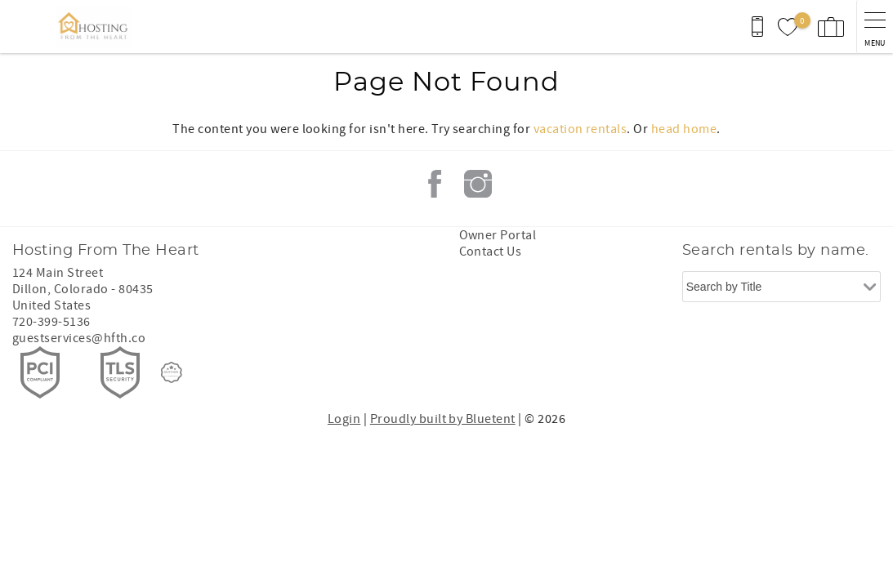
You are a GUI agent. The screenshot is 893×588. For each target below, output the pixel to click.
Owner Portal (498, 235)
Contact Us (491, 252)
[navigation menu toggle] (875, 27)
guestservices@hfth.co (79, 338)
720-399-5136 (51, 322)
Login (344, 419)
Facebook (435, 184)
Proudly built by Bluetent (443, 419)
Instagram (478, 184)
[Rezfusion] (172, 372)
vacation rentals (580, 129)
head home (684, 129)
